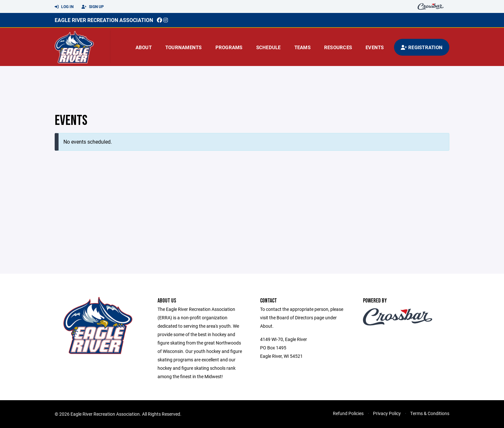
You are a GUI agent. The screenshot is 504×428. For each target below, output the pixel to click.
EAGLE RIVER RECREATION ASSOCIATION (104, 20)
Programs (229, 47)
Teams (302, 47)
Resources (338, 47)
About (144, 47)
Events (375, 47)
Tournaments (184, 47)
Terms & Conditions (430, 413)
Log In (64, 7)
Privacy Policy (387, 413)
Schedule (268, 47)
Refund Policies (348, 413)
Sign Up (93, 7)
